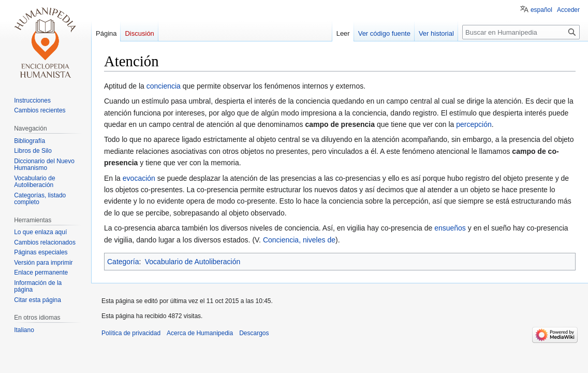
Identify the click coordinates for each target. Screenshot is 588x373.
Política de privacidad (131, 333)
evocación (139, 178)
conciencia (164, 86)
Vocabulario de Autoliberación (193, 262)
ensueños (450, 228)
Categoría (123, 262)
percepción (474, 124)
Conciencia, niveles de (299, 240)
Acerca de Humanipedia (200, 333)
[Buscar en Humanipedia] (521, 32)
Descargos (254, 333)
